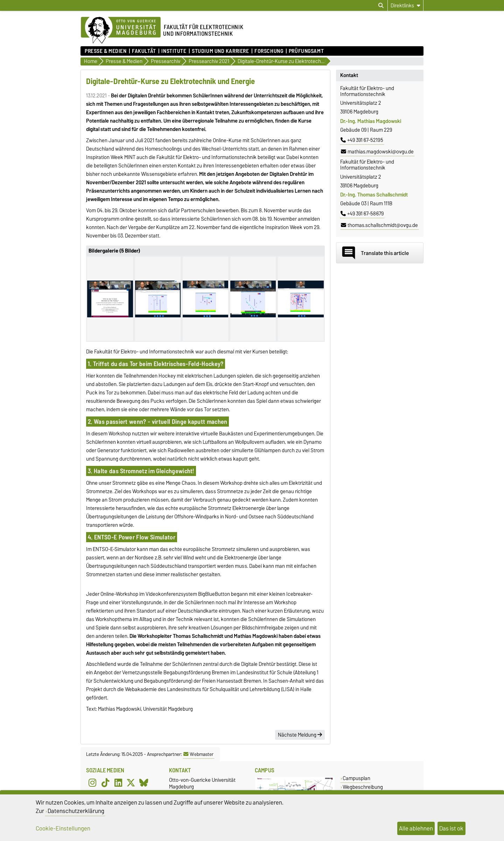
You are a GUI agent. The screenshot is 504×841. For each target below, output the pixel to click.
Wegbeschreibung (363, 787)
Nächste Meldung (300, 735)
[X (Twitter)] (131, 783)
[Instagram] (92, 783)
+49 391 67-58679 (362, 214)
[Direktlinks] (405, 5)
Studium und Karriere (220, 51)
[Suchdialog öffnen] (381, 6)
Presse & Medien (106, 51)
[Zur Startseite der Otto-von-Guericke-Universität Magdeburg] (121, 30)
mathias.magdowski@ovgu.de (377, 152)
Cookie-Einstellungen (63, 828)
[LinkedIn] (118, 783)
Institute (174, 51)
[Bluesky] (144, 783)
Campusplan (356, 778)
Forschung (269, 51)
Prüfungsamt (306, 51)
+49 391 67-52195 (362, 140)
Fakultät (144, 51)
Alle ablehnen (416, 828)
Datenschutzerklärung (76, 811)
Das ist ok (451, 828)
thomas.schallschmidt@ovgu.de (379, 225)
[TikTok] (105, 783)
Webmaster (198, 754)
